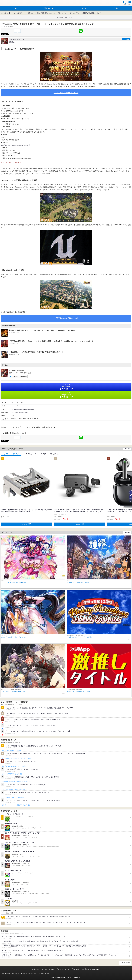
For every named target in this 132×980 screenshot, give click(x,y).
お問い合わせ (37, 969)
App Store (66, 387)
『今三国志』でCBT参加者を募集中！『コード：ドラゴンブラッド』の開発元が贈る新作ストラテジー (71, 13)
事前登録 (60, 17)
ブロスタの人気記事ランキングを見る (12, 774)
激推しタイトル (70, 17)
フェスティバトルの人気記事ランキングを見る (14, 789)
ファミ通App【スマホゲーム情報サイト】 (13, 13)
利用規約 (45, 969)
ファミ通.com (85, 969)
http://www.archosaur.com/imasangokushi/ (15, 145)
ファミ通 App (8, 3)
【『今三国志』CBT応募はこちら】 (66, 93)
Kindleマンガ (27, 454)
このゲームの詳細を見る (19, 376)
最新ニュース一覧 (33, 13)
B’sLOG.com (95, 969)
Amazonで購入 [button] (27, 524)
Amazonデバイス (41, 454)
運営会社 (52, 969)
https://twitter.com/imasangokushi (20, 413)
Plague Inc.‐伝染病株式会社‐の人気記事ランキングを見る (16, 782)
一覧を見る (127, 449)
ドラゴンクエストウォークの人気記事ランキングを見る (17, 758)
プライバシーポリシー (63, 969)
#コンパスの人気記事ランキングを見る (12, 751)
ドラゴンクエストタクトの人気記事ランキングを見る (16, 805)
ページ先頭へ (126, 963)
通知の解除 (75, 969)
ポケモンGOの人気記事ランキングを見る (13, 797)
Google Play (66, 395)
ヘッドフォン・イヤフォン (11, 454)
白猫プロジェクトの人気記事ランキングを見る (14, 766)
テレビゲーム (54, 454)
